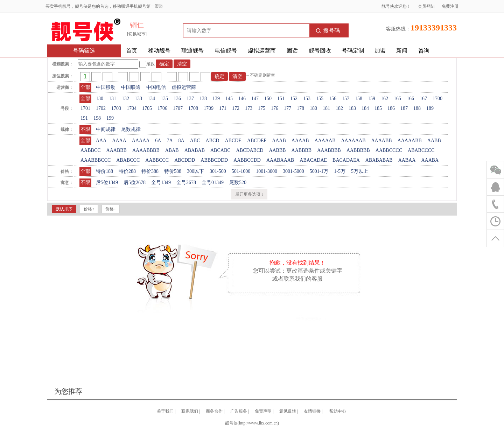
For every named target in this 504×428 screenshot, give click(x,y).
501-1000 (241, 171)
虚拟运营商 (262, 51)
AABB (434, 141)
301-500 (218, 171)
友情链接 (312, 411)
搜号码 (328, 31)
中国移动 (106, 87)
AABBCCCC (389, 150)
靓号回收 (320, 51)
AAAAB (300, 141)
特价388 (150, 171)
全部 (85, 87)
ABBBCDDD (214, 160)
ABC (195, 141)
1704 (132, 108)
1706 (162, 108)
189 (430, 108)
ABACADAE (313, 160)
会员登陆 (426, 6)
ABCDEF (257, 141)
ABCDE (233, 141)
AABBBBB (358, 150)
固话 (292, 51)
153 (307, 99)
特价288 (127, 171)
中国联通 (131, 87)
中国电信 (156, 87)
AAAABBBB (146, 150)
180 (313, 108)
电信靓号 (226, 51)
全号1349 (161, 183)
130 (100, 99)
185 (378, 108)
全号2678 (186, 183)
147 (255, 99)
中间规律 (106, 129)
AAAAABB (410, 141)
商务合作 (214, 411)
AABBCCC (157, 160)
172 (236, 108)
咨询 (424, 51)
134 (151, 99)
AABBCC (91, 150)
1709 (209, 108)
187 (404, 108)
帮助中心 (338, 411)
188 (417, 108)
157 (346, 99)
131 (113, 99)
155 (320, 99)
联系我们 (190, 411)
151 (281, 99)
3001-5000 (293, 171)
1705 (147, 108)
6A (158, 141)
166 (410, 99)
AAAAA (141, 141)
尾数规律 (131, 129)
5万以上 (360, 171)
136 (177, 99)
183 (352, 108)
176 (275, 108)
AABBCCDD (247, 160)
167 (423, 99)
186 (391, 108)
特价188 (104, 171)
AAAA (119, 141)
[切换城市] (137, 34)
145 (229, 99)
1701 (85, 108)
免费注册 (450, 6)
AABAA (407, 160)
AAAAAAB (353, 141)
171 (223, 108)
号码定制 (353, 51)
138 (203, 99)
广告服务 (239, 411)
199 (110, 118)
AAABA (430, 160)
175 (262, 108)
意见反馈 (288, 411)
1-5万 (340, 171)
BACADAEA (346, 160)
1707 (178, 108)
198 (97, 118)
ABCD (213, 141)
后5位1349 (107, 183)
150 (268, 99)
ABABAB (195, 150)
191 (84, 118)
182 (339, 108)
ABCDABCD (250, 150)
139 (216, 99)
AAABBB (117, 150)
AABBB (277, 150)
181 (326, 108)
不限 (85, 129)
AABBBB (302, 150)
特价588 (173, 171)
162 (384, 99)
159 (372, 99)
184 (365, 108)
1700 (437, 99)
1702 (101, 108)
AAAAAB (325, 141)
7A (170, 141)
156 (333, 99)
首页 (132, 51)
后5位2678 (135, 183)
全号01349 (213, 183)
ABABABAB (379, 160)
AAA (101, 141)
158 (359, 99)
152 (294, 99)
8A (181, 141)
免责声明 (263, 411)
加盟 (380, 51)
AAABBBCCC (96, 160)
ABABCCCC (421, 150)
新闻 (402, 51)
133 (138, 99)
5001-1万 (319, 171)
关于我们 (165, 411)
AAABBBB (329, 150)
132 (125, 99)
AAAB (279, 141)
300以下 (195, 171)
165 (397, 99)
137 (190, 99)
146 (242, 99)
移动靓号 (159, 51)
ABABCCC (128, 160)
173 (249, 108)
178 (300, 108)
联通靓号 (192, 51)
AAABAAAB (280, 160)
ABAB (172, 150)
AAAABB (381, 141)
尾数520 (238, 183)
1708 (193, 108)
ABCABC (220, 150)
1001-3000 (267, 171)
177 (288, 108)
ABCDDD (185, 160)
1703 (116, 108)
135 (164, 99)
